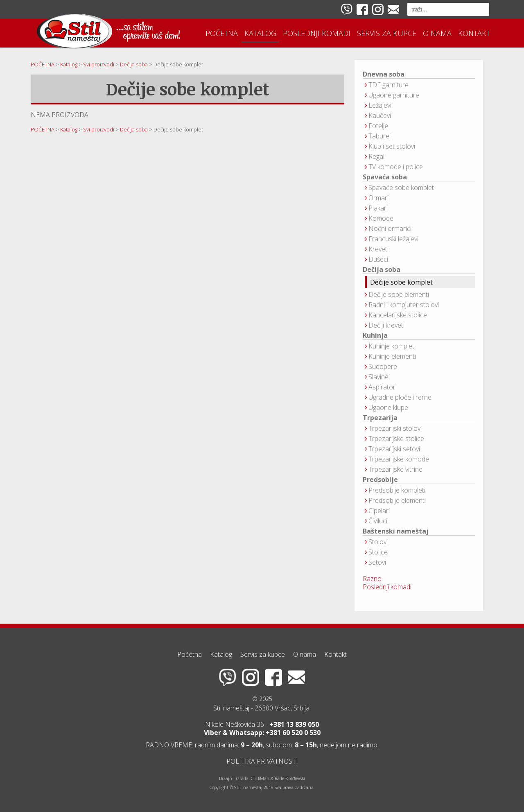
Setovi (377, 562)
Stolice (378, 552)
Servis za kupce (387, 33)
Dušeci (378, 259)
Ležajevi (380, 105)
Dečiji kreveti (386, 325)
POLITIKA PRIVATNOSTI (262, 761)
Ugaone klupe (388, 407)
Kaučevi (380, 115)
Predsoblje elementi (397, 500)
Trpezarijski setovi (394, 449)
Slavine (378, 377)
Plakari (378, 208)
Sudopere (383, 366)
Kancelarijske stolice (398, 315)
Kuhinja (375, 336)
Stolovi (378, 542)
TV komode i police (396, 167)
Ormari (378, 198)
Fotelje (378, 126)
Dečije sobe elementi (399, 294)
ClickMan (260, 778)
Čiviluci (378, 521)
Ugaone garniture (394, 95)
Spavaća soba (385, 177)
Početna (222, 33)
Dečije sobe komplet (401, 282)
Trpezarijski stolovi (395, 428)
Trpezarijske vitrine (395, 469)
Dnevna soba (384, 74)
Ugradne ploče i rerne (400, 397)
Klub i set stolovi (392, 146)
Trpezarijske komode (399, 459)
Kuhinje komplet (391, 346)
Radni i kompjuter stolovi (404, 305)
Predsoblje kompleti (397, 490)
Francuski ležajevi (393, 239)
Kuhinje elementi (392, 356)
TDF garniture (388, 85)
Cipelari (379, 511)
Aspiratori (383, 387)
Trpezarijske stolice (396, 439)
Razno (372, 579)
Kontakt (474, 33)
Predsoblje (380, 480)
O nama (437, 33)
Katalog (260, 33)
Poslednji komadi (317, 33)
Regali (377, 156)
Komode (381, 218)
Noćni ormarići (390, 228)
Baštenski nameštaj (396, 531)
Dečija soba (382, 270)
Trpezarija (380, 418)
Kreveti (378, 249)
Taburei (379, 136)
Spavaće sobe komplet (401, 188)
